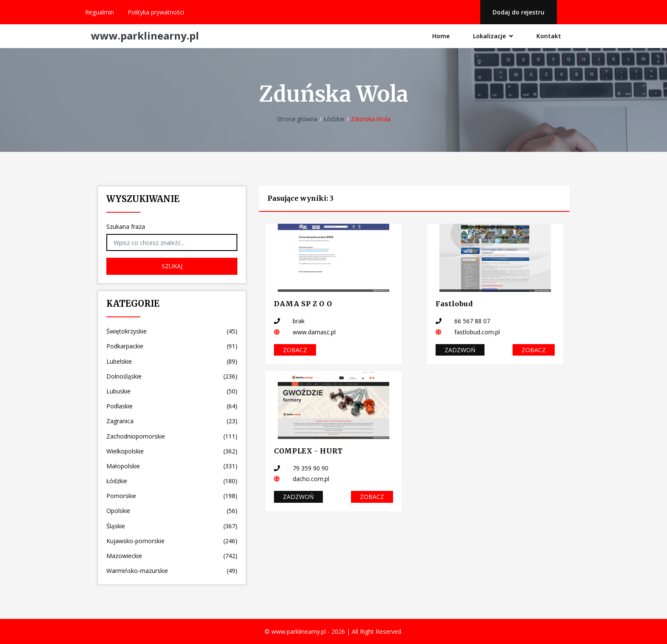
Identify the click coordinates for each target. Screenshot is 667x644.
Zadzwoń (460, 350)
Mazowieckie (172, 556)
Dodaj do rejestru (518, 12)
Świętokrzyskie (172, 331)
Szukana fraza (126, 227)
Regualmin (100, 12)
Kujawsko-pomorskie (172, 541)
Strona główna (297, 119)
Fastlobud (454, 304)
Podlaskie (172, 406)
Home (440, 36)
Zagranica (172, 421)
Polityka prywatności (156, 12)
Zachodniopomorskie (172, 436)
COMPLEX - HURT (308, 451)
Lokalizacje (493, 36)
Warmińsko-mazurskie (172, 571)
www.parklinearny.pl (145, 36)
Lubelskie (172, 361)
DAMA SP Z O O (303, 304)
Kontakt (549, 36)
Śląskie (172, 526)
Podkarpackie (172, 346)
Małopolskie (172, 466)
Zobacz (295, 350)
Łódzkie (334, 119)
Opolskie (172, 511)
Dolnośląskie (172, 376)
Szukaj (172, 266)
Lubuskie (172, 391)
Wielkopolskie (172, 451)
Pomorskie (172, 496)
